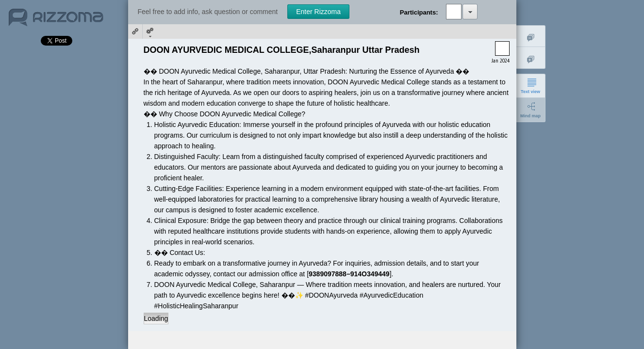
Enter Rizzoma (318, 12)
